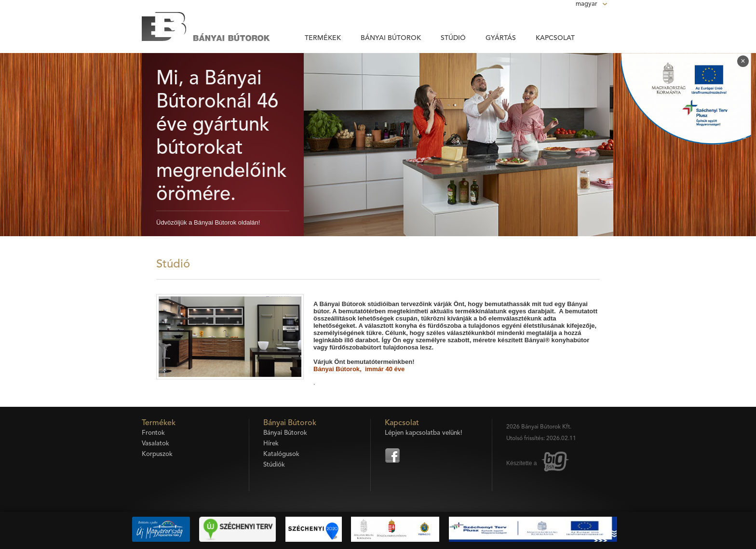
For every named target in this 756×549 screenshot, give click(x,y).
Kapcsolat (555, 38)
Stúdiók (274, 465)
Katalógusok (281, 454)
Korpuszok (157, 454)
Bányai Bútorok (391, 38)
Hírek (271, 444)
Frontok (153, 433)
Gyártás (501, 38)
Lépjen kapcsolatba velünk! (424, 433)
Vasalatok (155, 444)
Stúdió (453, 38)
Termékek (323, 38)
